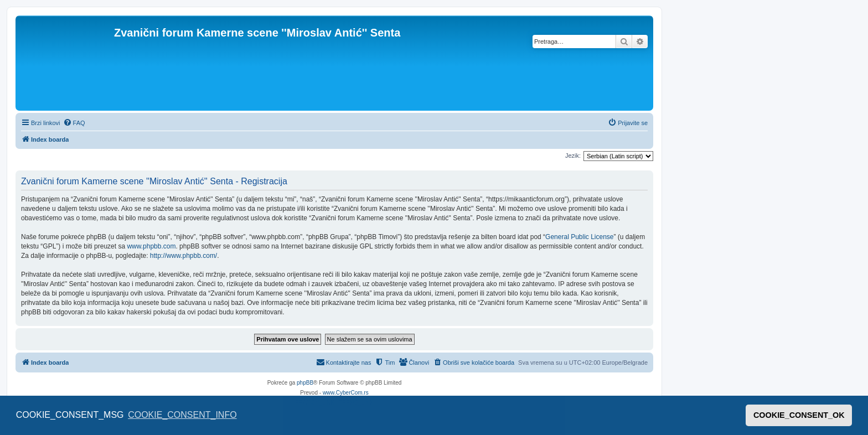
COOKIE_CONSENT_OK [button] (799, 415)
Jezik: (573, 156)
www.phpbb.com (151, 246)
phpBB (305, 383)
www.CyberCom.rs (346, 393)
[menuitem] (74, 123)
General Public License (579, 237)
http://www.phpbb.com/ (184, 256)
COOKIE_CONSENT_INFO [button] (182, 415)
